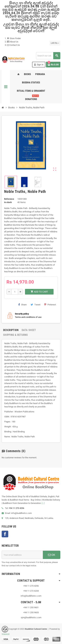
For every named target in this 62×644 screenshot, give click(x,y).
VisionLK (6, 634)
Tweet (35, 305)
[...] (43, 503)
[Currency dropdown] (55, 43)
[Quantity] (15, 292)
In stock (8, 202)
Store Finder (14, 38)
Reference (9, 199)
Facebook (5, 534)
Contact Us (13, 45)
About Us (13, 42)
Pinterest (50, 305)
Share (22, 305)
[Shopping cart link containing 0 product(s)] (53, 65)
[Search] (48, 56)
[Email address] (22, 555)
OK (52, 555)
